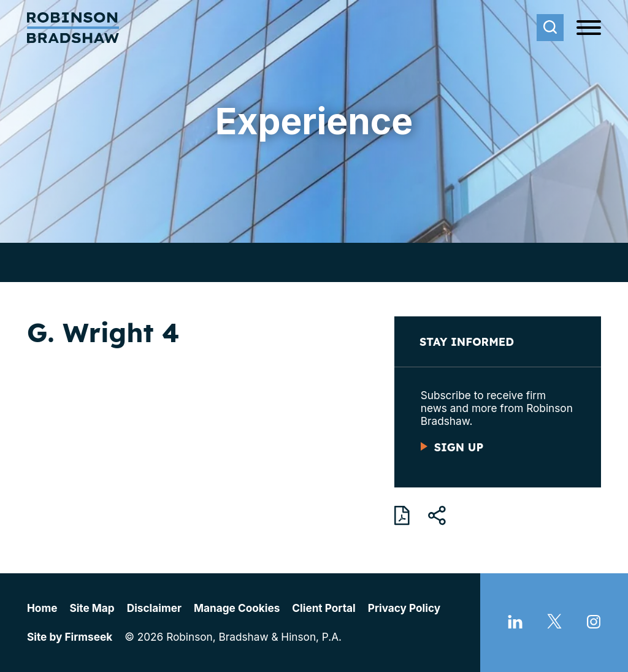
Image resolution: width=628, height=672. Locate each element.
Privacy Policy (404, 608)
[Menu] (589, 28)
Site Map (92, 608)
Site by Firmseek (70, 637)
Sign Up (459, 447)
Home (42, 608)
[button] (437, 516)
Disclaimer (154, 608)
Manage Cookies (237, 608)
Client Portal (324, 608)
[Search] (550, 28)
